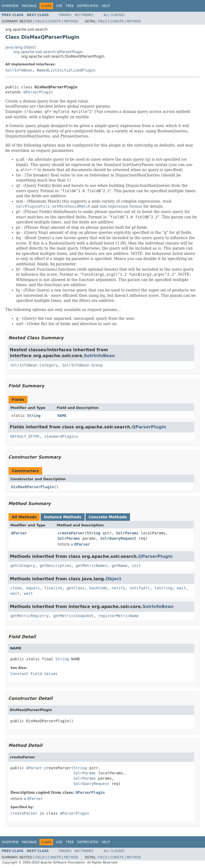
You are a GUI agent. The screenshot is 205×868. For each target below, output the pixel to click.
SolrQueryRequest (118, 538)
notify (118, 588)
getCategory (23, 566)
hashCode (98, 588)
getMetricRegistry (29, 616)
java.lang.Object (21, 47)
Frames (65, 15)
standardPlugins (61, 436)
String (34, 416)
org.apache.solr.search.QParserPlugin (48, 52)
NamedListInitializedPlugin (66, 70)
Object (114, 579)
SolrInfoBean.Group (82, 365)
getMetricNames (91, 566)
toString (163, 588)
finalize (53, 588)
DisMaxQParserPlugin (33, 487)
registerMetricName (119, 616)
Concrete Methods (108, 517)
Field (40, 21)
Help (106, 6)
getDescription (56, 566)
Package (29, 6)
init (136, 566)
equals (33, 588)
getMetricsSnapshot (73, 616)
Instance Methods (62, 517)
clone (16, 588)
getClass (76, 588)
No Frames (84, 15)
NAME (62, 416)
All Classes (114, 15)
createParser (71, 533)
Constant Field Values (34, 674)
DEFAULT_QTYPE (25, 436)
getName (119, 566)
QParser (19, 533)
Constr (54, 21)
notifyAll (140, 588)
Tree (70, 6)
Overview (10, 6)
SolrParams (127, 533)
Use (59, 6)
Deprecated (88, 6)
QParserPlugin (38, 92)
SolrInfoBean (19, 70)
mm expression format (121, 206)
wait (182, 588)
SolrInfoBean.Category (34, 365)
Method (71, 21)
